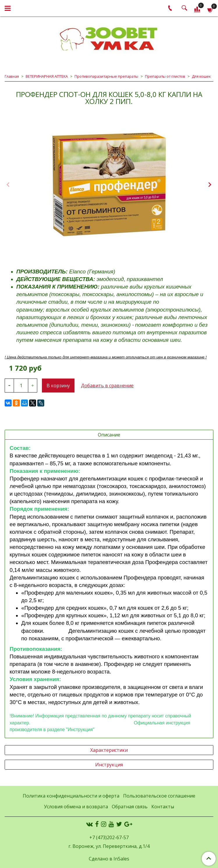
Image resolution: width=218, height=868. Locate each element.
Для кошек (201, 76)
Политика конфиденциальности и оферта (71, 796)
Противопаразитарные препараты (106, 76)
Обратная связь (130, 807)
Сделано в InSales (109, 859)
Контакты (163, 807)
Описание (109, 435)
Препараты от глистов (165, 76)
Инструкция (109, 765)
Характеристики (109, 750)
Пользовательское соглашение (159, 796)
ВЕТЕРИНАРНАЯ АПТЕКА (47, 76)
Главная (12, 76)
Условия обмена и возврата (76, 807)
